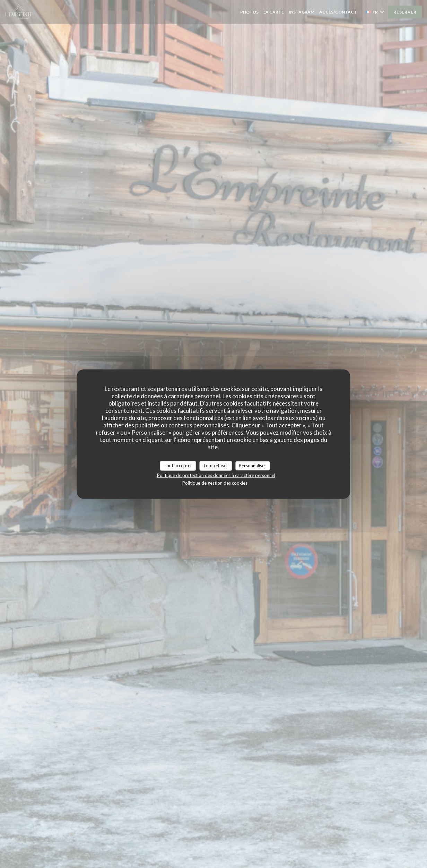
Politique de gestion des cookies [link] (215, 483)
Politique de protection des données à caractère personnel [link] (216, 475)
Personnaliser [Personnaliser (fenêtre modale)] (252, 466)
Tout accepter (178, 466)
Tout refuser (216, 466)
